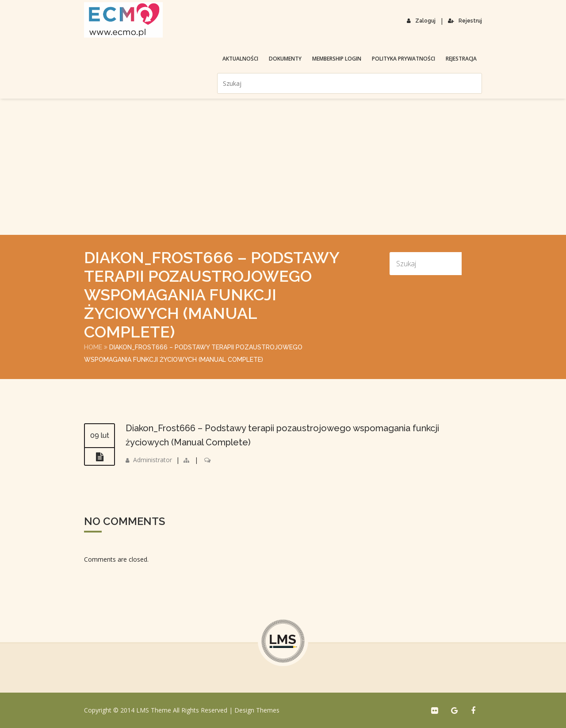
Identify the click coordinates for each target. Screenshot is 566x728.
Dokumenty (285, 59)
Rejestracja (461, 59)
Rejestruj (465, 21)
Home (93, 347)
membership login (337, 59)
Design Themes (257, 710)
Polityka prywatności (403, 59)
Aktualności (240, 59)
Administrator (153, 460)
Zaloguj (421, 21)
